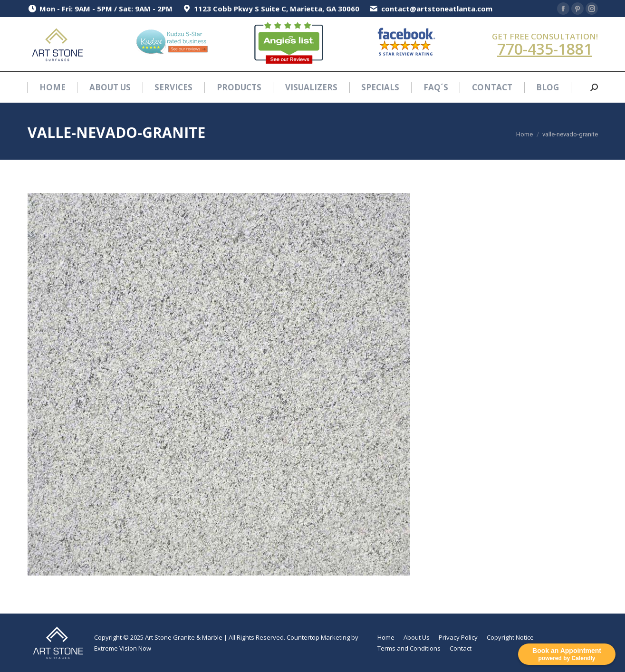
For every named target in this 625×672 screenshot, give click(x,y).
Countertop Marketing (318, 637)
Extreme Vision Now (123, 648)
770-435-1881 (545, 49)
